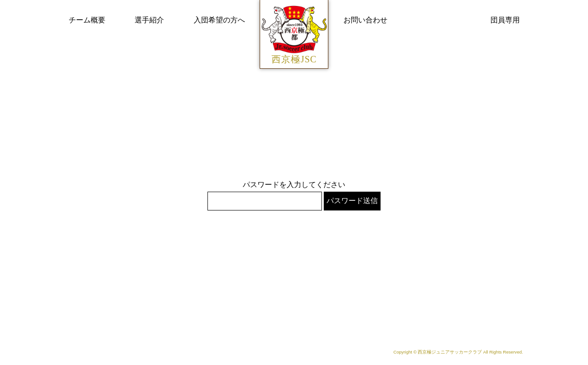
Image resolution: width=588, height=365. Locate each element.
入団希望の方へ (219, 20)
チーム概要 (87, 20)
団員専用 (505, 20)
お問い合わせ (365, 20)
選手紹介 (149, 20)
